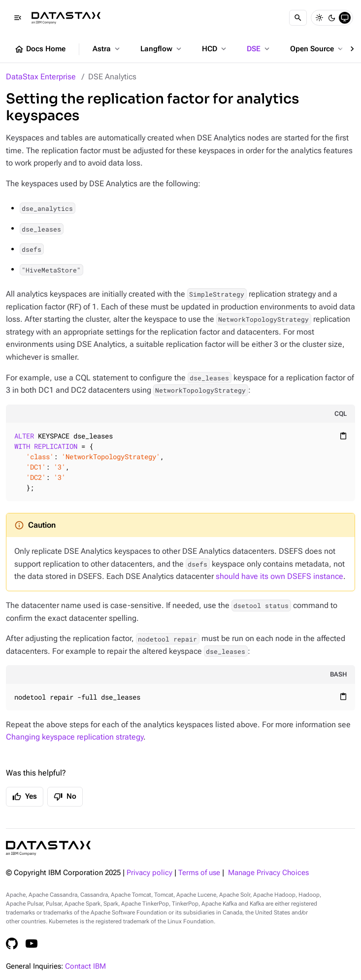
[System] (345, 18)
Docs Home (40, 49)
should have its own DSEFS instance (279, 576)
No (65, 797)
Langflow (162, 49)
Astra (107, 49)
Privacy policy (149, 873)
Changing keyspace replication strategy (75, 737)
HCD (215, 49)
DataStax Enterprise (41, 77)
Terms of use (199, 873)
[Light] (319, 18)
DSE (259, 49)
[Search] (298, 18)
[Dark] (332, 18)
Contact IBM (85, 966)
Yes (25, 797)
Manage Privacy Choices (268, 873)
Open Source (317, 49)
